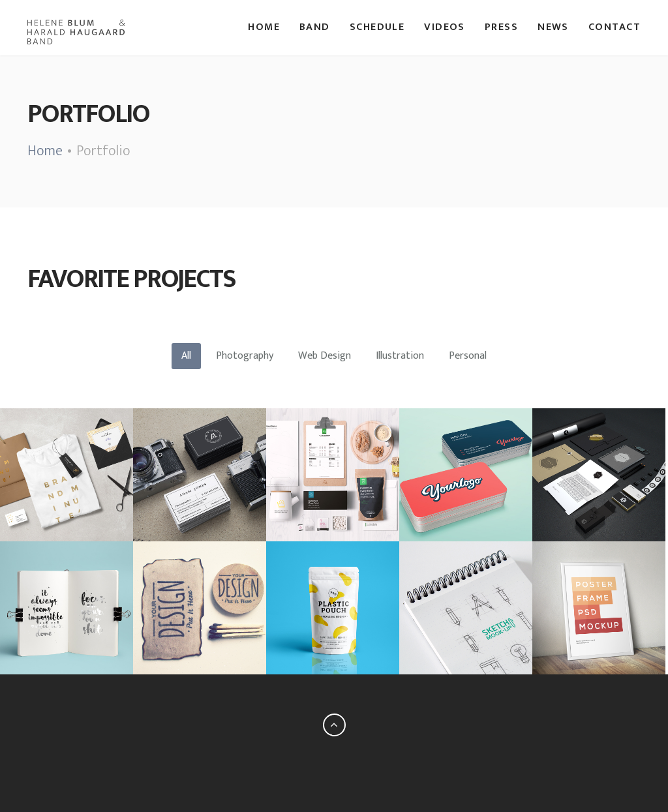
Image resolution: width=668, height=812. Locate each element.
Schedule (377, 27)
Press (501, 27)
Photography (245, 356)
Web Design (325, 356)
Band (315, 27)
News (553, 27)
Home (264, 27)
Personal (468, 356)
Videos (445, 27)
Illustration (400, 356)
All (186, 356)
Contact (615, 27)
